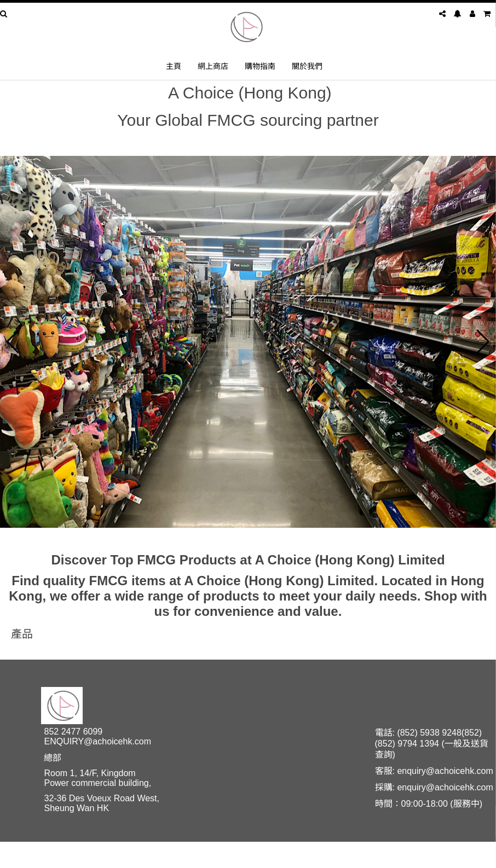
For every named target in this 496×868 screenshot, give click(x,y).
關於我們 (307, 66)
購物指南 (260, 66)
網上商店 (213, 66)
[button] (13, 342)
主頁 (174, 66)
